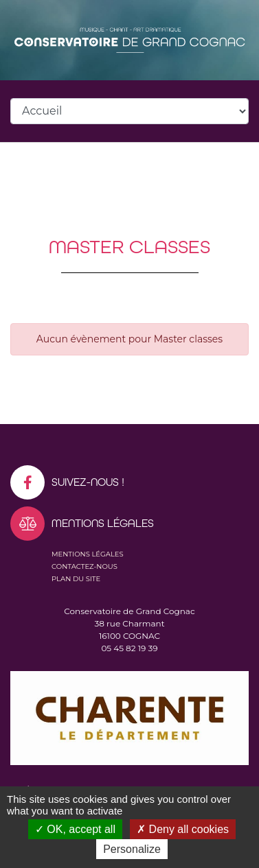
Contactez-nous (85, 566)
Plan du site (76, 579)
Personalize (132, 849)
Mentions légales (88, 554)
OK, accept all (75, 829)
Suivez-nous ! (67, 482)
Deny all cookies (183, 829)
